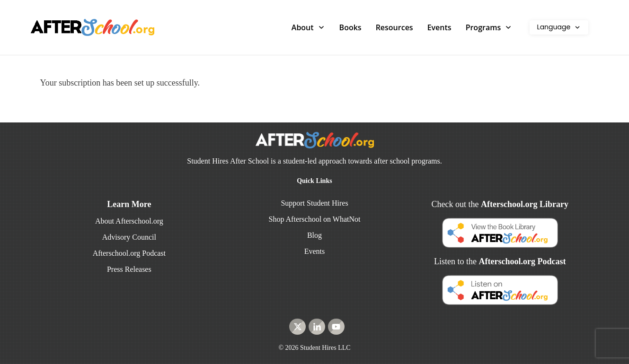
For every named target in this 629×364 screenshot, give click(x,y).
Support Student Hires (314, 203)
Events (315, 251)
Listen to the (500, 261)
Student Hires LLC (325, 348)
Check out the (500, 204)
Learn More (129, 204)
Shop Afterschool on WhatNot (315, 219)
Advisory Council (129, 237)
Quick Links (314, 181)
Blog (314, 235)
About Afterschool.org (129, 221)
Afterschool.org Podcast (129, 253)
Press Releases (129, 269)
